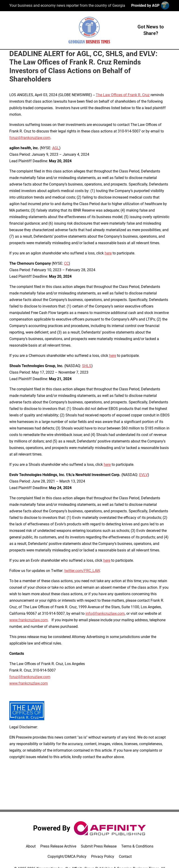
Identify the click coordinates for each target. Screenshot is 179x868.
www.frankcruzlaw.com (29, 620)
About (31, 846)
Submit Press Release (99, 846)
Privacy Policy (103, 856)
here (108, 253)
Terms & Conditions (137, 846)
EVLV (143, 475)
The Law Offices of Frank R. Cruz (123, 95)
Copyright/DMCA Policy (67, 856)
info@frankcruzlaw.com (105, 613)
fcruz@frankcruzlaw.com (30, 138)
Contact (125, 856)
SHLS (87, 366)
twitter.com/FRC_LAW (82, 571)
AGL (56, 148)
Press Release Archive (58, 846)
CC (66, 263)
